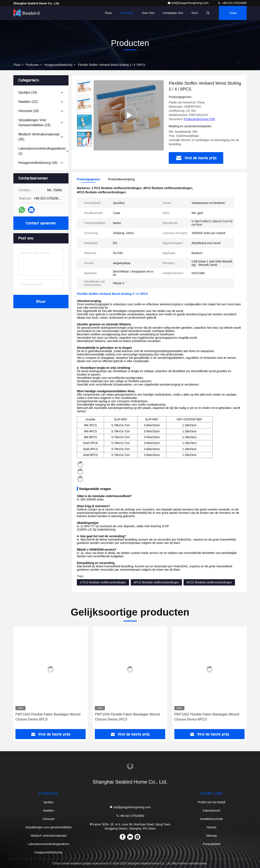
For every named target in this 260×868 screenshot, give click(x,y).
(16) (29, 111)
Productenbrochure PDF (200, 119)
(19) (34, 123)
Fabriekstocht (212, 811)
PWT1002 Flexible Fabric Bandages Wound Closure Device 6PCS (207, 717)
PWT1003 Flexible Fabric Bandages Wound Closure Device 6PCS (48, 717)
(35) (39, 137)
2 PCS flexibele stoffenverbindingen (103, 582)
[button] (84, 145)
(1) (42, 151)
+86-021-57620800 (232, 3)
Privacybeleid (211, 844)
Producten (127, 13)
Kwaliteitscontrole (211, 819)
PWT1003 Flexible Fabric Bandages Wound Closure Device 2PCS (127, 717)
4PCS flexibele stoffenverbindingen (156, 582)
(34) (28, 92)
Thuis (108, 13)
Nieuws (212, 827)
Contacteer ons (173, 13)
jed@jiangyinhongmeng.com (188, 3)
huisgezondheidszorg (58, 65)
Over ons (148, 13)
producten (32, 65)
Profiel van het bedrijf (212, 802)
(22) (28, 102)
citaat (233, 13)
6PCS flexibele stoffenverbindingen (209, 582)
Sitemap (211, 836)
